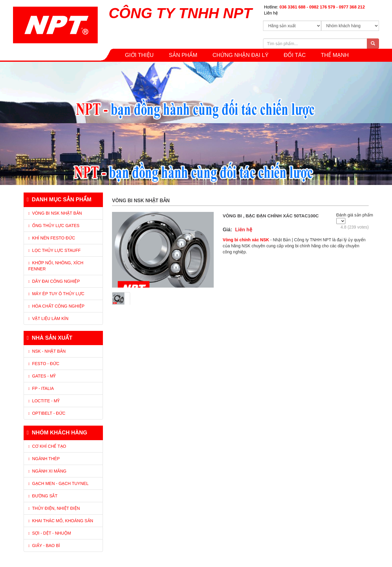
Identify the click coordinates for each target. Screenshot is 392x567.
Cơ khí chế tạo (47, 446)
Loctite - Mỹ (44, 401)
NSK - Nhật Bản (47, 351)
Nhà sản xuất (50, 338)
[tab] (63, 259)
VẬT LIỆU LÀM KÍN (49, 318)
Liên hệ (271, 13)
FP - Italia (41, 388)
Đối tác (295, 55)
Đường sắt (43, 496)
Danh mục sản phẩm (59, 199)
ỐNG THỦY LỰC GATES (54, 226)
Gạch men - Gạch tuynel (59, 483)
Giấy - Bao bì (44, 546)
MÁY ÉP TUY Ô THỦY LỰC (56, 294)
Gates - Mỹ (42, 376)
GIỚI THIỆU (139, 55)
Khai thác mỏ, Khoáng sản (61, 521)
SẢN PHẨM (183, 55)
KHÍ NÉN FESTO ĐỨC (52, 238)
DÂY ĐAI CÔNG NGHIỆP (54, 281)
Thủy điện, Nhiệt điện (54, 508)
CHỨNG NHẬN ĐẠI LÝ (240, 55)
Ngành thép (44, 459)
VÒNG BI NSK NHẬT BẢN (55, 213)
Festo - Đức (44, 364)
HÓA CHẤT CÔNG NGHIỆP (56, 306)
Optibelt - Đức (47, 413)
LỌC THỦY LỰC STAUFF (55, 250)
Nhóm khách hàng (57, 433)
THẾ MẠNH (335, 55)
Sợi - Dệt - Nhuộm (50, 533)
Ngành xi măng (48, 471)
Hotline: (314, 7)
